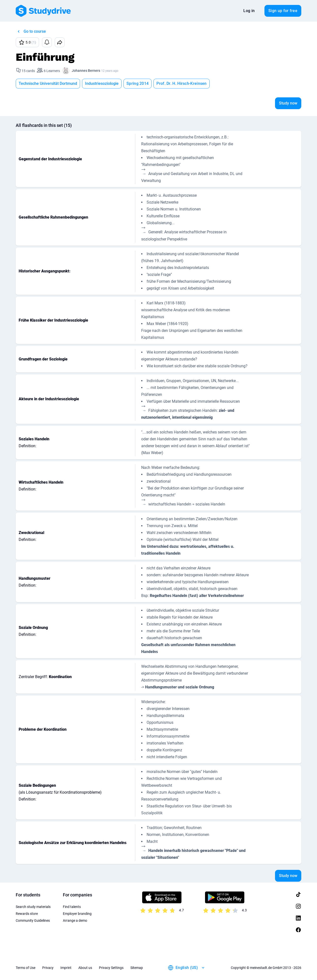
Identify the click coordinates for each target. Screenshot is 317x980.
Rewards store (27, 914)
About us (85, 968)
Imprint (66, 968)
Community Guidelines (33, 921)
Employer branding (77, 914)
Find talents (72, 907)
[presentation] (144, 173)
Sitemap (137, 968)
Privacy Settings (111, 968)
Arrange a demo (75, 921)
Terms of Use (26, 968)
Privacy (48, 968)
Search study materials (33, 907)
